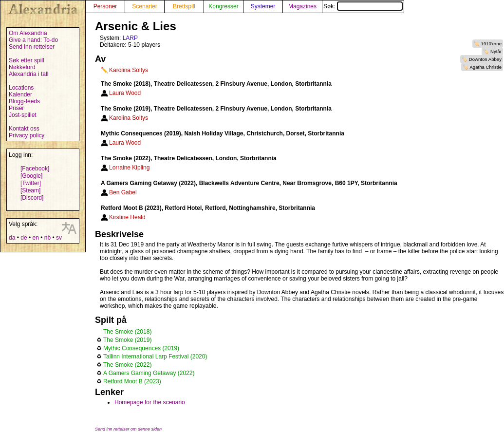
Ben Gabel (123, 192)
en (35, 238)
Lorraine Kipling (129, 168)
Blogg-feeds (24, 101)
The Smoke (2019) (127, 340)
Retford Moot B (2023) (132, 381)
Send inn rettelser (32, 47)
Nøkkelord (22, 67)
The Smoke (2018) (127, 332)
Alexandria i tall (28, 74)
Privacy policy (27, 135)
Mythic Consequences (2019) (141, 348)
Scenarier (144, 6)
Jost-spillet (23, 115)
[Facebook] (35, 169)
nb (47, 238)
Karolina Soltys (129, 70)
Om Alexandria (28, 33)
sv (59, 238)
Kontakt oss (24, 129)
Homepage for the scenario (150, 402)
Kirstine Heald (127, 217)
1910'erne (491, 44)
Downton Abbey (485, 59)
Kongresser (223, 6)
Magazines (302, 6)
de (24, 238)
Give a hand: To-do (33, 40)
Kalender (20, 94)
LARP (130, 38)
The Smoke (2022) (127, 365)
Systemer (263, 6)
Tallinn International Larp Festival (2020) (155, 357)
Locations (21, 88)
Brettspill (184, 6)
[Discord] (32, 198)
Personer (105, 6)
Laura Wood (125, 93)
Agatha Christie (485, 67)
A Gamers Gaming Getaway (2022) (149, 373)
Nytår (496, 51)
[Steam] (30, 190)
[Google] (31, 176)
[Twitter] (31, 183)
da (12, 238)
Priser (16, 108)
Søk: (363, 6)
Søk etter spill (27, 60)
